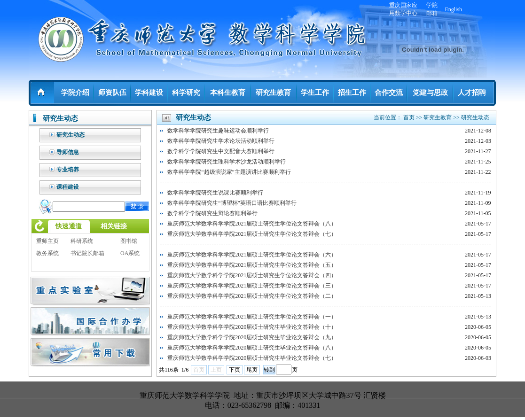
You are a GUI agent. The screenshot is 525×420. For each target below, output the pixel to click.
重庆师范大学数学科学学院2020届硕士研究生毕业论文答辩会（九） (252, 337)
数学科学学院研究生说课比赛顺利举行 (215, 193)
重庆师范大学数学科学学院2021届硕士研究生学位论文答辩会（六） (252, 255)
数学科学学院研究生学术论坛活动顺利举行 (221, 141)
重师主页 (47, 241)
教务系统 (47, 253)
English (453, 9)
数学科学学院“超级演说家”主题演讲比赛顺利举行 (229, 172)
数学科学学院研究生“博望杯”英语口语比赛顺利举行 (232, 203)
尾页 (252, 370)
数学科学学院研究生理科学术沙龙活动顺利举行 (227, 162)
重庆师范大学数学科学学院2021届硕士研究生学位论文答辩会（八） (252, 224)
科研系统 (82, 241)
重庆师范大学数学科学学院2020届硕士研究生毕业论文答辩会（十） (252, 327)
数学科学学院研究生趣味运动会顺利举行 (218, 131)
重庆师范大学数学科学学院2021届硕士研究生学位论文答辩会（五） (252, 265)
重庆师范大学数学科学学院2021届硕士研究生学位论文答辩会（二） (252, 296)
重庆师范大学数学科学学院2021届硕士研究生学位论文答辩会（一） (252, 317)
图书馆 (129, 241)
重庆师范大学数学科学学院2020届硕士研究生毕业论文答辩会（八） (252, 348)
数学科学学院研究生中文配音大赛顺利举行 (221, 151)
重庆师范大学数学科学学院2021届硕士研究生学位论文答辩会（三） (252, 286)
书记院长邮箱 (87, 253)
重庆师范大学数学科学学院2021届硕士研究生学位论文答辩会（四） (252, 275)
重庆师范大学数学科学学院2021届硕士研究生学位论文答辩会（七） (252, 234)
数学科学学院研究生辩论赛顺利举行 (212, 213)
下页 (235, 370)
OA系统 (130, 253)
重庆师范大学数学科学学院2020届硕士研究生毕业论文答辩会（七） (252, 358)
